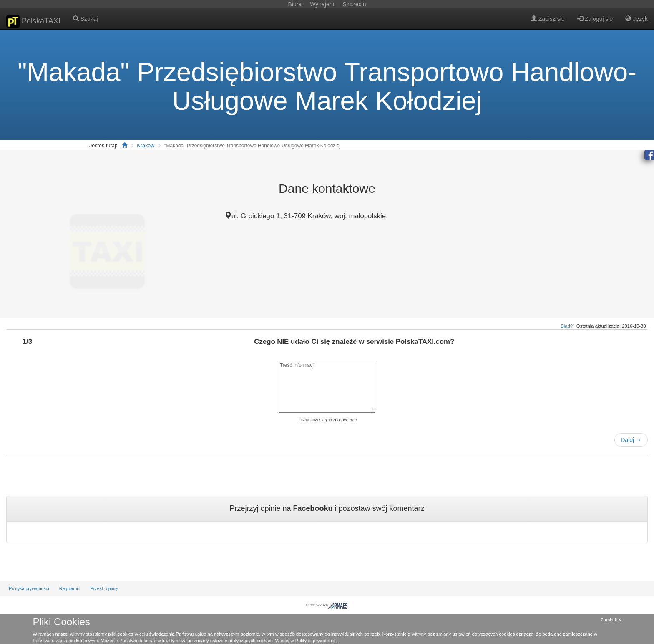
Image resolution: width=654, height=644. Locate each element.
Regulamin (70, 588)
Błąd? (567, 326)
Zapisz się (548, 19)
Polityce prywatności (316, 641)
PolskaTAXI (33, 21)
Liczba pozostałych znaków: (323, 420)
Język (636, 19)
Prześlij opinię (104, 588)
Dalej (631, 440)
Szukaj (86, 19)
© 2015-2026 (327, 605)
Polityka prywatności (29, 588)
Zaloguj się (595, 19)
